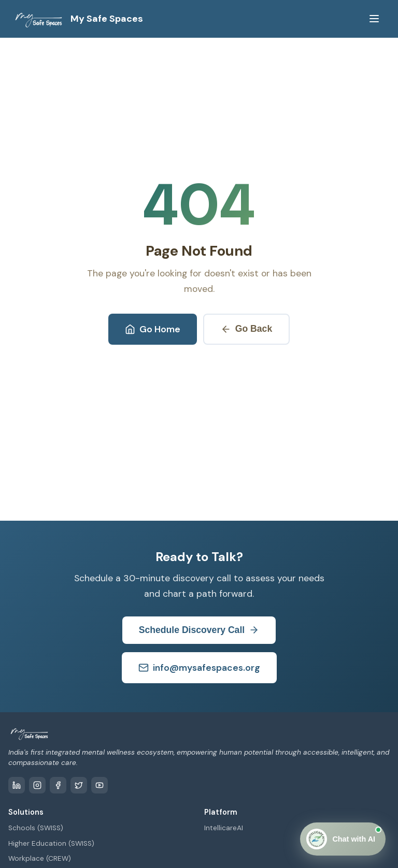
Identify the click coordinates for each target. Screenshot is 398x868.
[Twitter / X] (79, 785)
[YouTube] (99, 785)
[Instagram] (37, 785)
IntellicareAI (224, 828)
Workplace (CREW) (40, 858)
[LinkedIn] (17, 785)
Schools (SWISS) (36, 828)
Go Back (246, 329)
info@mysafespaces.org (199, 668)
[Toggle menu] (374, 19)
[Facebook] (58, 785)
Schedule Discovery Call (199, 630)
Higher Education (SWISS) (51, 843)
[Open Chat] (343, 839)
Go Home (153, 329)
